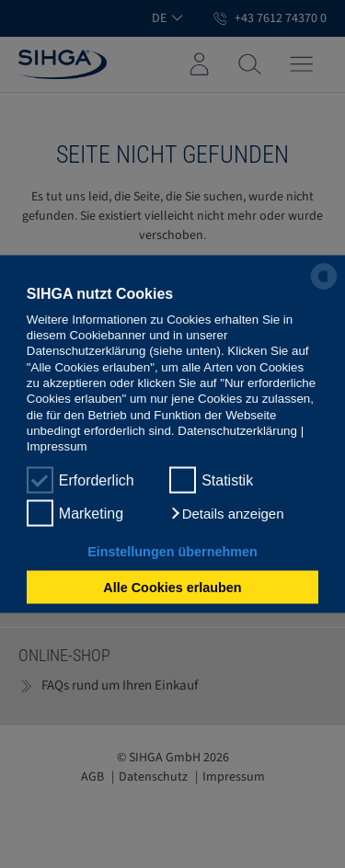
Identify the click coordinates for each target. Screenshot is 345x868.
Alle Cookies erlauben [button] (172, 588)
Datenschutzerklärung (237, 431)
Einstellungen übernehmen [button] (172, 551)
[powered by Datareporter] (324, 288)
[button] (226, 513)
